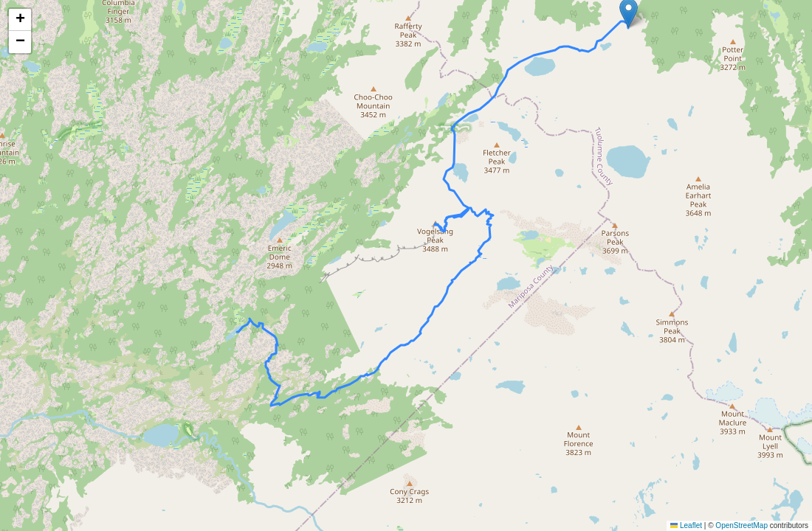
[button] (20, 20)
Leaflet (686, 525)
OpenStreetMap (742, 525)
